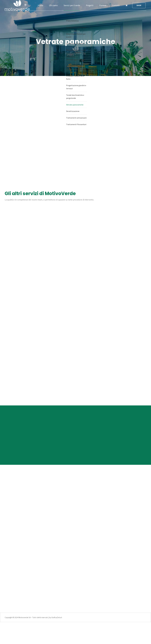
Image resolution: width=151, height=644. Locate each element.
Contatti (116, 5)
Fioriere (103, 5)
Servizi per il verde (72, 5)
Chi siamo (53, 5)
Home (40, 5)
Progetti (90, 5)
